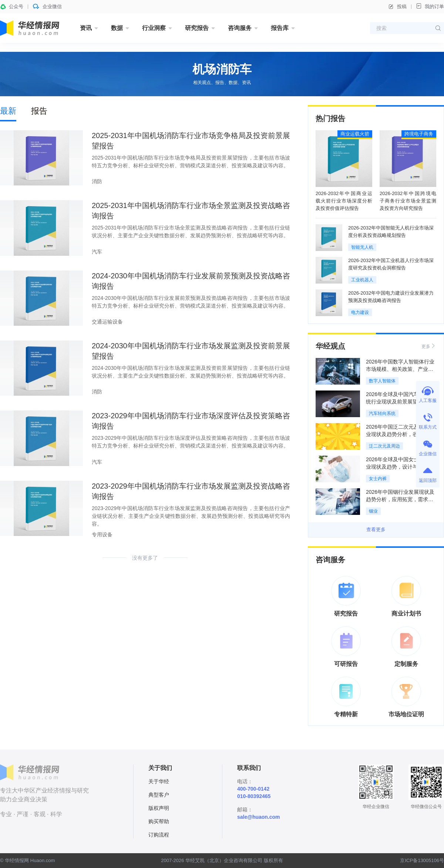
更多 (429, 346)
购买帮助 (159, 821)
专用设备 (102, 534)
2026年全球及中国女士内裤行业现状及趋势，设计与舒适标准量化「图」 (400, 467)
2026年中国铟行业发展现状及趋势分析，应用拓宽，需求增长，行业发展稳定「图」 (400, 499)
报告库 (280, 28)
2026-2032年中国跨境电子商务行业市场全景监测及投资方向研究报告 (408, 201)
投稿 (397, 7)
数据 (117, 28)
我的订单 (430, 6)
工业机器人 (362, 280)
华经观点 (330, 346)
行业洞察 (154, 28)
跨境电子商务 (419, 134)
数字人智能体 (382, 381)
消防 (97, 181)
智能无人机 (362, 247)
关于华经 (159, 781)
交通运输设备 (107, 322)
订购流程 (159, 835)
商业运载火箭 (355, 134)
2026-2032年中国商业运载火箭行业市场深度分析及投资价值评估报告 (344, 201)
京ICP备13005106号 (422, 860)
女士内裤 (378, 479)
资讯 (86, 28)
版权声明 (159, 808)
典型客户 (159, 795)
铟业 (373, 511)
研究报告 (197, 28)
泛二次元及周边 (384, 446)
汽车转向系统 (382, 413)
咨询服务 (240, 28)
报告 (39, 111)
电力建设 (360, 312)
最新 (8, 111)
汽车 (97, 252)
